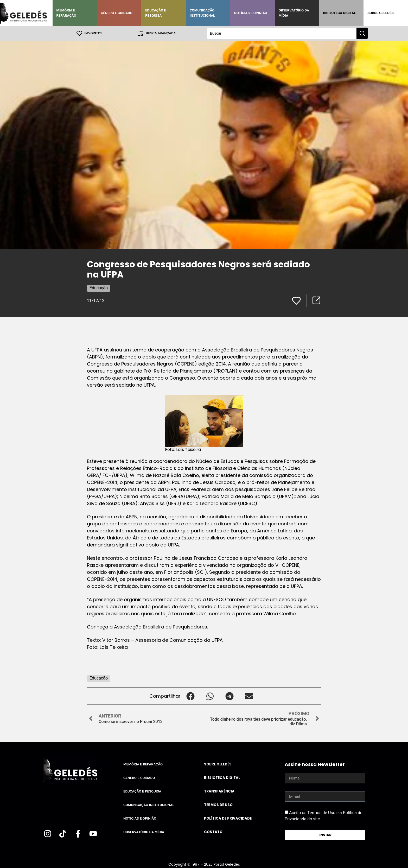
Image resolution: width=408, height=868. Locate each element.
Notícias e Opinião (251, 13)
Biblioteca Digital (339, 13)
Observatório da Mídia (294, 13)
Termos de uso (218, 805)
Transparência (219, 791)
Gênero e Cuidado (117, 13)
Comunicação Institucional (202, 13)
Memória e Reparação (66, 13)
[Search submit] (362, 33)
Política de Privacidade (228, 818)
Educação (99, 288)
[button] (190, 696)
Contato (213, 832)
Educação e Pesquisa (156, 13)
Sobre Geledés (380, 13)
